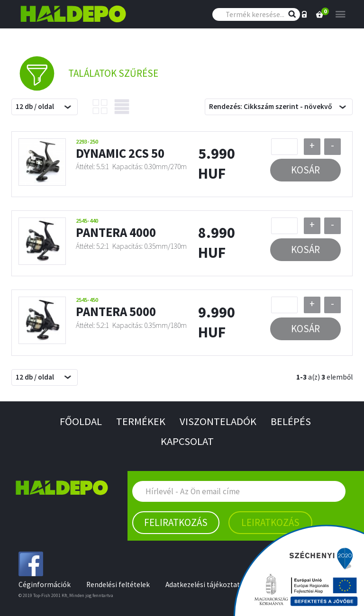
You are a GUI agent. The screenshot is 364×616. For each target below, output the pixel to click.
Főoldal (81, 421)
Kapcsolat (187, 441)
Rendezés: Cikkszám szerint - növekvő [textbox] (270, 106)
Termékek (141, 421)
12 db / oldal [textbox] (35, 106)
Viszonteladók (218, 421)
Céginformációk (45, 584)
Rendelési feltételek (118, 584)
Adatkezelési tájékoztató (205, 584)
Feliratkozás (176, 522)
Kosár (305, 170)
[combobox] (45, 107)
